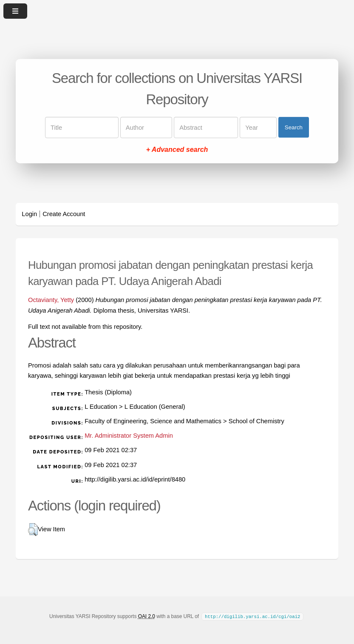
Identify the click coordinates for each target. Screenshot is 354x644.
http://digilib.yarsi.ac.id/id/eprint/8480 (135, 479)
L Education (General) (155, 407)
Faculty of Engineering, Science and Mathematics (153, 421)
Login (29, 214)
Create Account (64, 214)
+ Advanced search (177, 149)
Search (294, 127)
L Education (101, 407)
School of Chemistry (256, 421)
